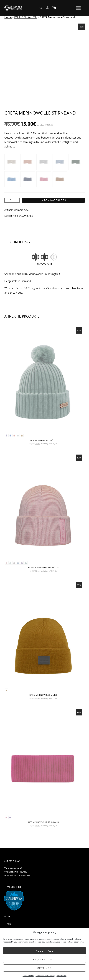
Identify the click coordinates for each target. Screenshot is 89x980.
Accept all (44, 951)
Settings (44, 968)
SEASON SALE (25, 216)
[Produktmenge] (12, 200)
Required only (44, 959)
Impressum (62, 976)
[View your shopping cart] (53, 8)
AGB (9, 924)
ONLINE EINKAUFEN (26, 17)
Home (8, 17)
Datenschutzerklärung (45, 976)
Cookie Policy (28, 976)
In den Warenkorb (53, 200)
